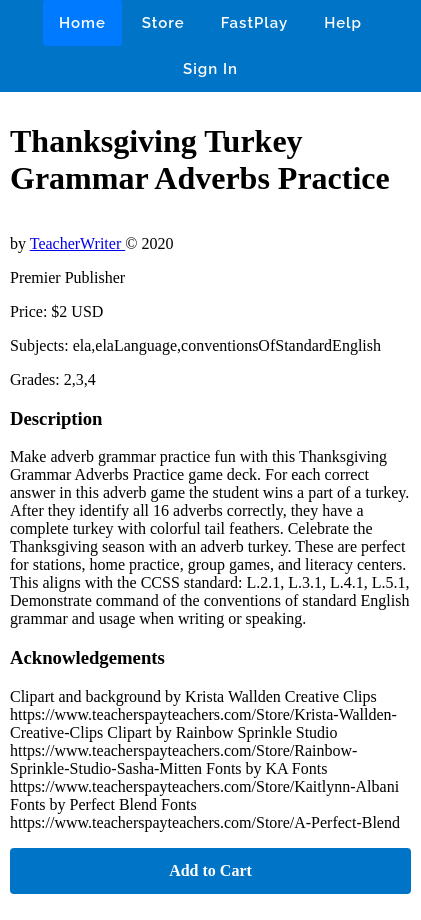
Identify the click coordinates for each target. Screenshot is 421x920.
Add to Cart (210, 870)
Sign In (210, 69)
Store (163, 23)
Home (82, 23)
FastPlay (255, 23)
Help (343, 23)
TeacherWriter (78, 243)
